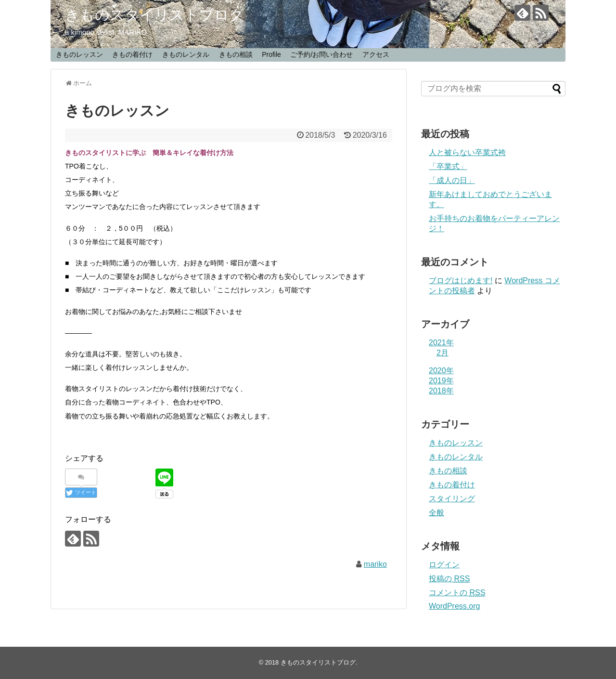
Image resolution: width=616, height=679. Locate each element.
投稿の (449, 579)
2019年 (441, 381)
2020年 (441, 371)
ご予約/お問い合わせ (321, 54)
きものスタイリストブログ (154, 15)
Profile (271, 54)
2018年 (441, 391)
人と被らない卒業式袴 (467, 152)
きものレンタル (186, 54)
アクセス (376, 54)
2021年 (441, 343)
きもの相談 (236, 54)
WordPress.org (454, 606)
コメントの (457, 593)
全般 (436, 513)
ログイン (444, 565)
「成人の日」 (452, 180)
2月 (443, 353)
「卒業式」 (448, 166)
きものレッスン (79, 54)
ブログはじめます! (461, 281)
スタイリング (452, 499)
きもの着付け (132, 54)
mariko (375, 564)
